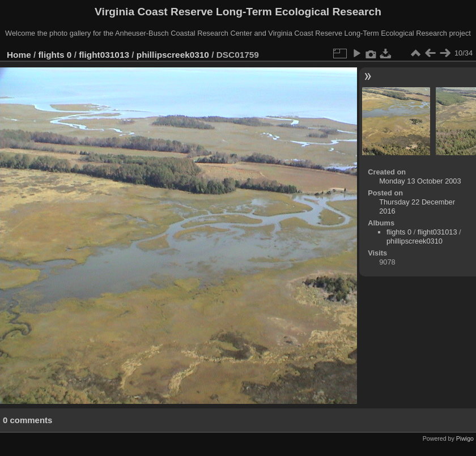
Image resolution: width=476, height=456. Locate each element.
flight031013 (104, 55)
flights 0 (55, 55)
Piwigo (465, 438)
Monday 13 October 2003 (420, 181)
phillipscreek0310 (173, 55)
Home (19, 55)
